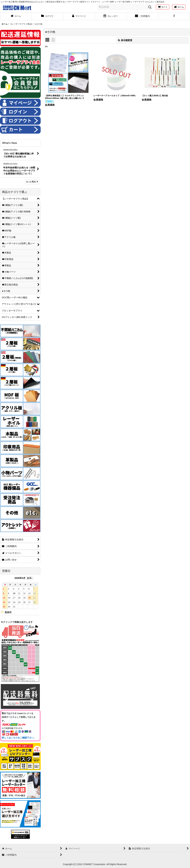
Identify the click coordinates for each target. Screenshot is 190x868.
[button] (174, 16)
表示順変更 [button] (125, 40)
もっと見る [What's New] (32, 182)
